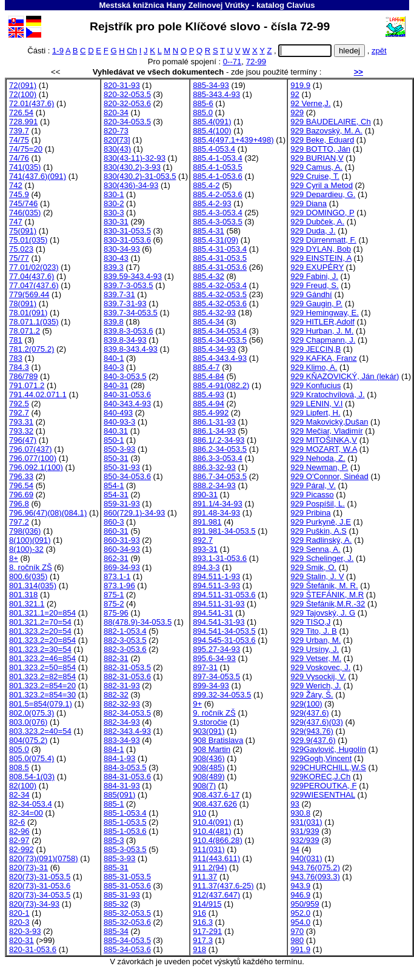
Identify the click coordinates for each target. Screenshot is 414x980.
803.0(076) (28, 722)
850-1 (114, 440)
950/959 (305, 904)
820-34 (116, 112)
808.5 (19, 767)
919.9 (300, 85)
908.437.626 (215, 804)
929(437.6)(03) (317, 722)
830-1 (114, 194)
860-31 (116, 531)
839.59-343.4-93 (133, 276)
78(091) (23, 304)
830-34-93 (122, 249)
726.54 (21, 112)
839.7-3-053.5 (129, 285)
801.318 (23, 595)
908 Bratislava (218, 740)
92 (295, 94)
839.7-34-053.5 (131, 313)
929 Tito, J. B (314, 631)
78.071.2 (25, 331)
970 (297, 931)
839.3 (114, 267)
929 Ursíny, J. (315, 649)
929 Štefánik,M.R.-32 (328, 604)
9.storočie (210, 722)
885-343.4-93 (216, 94)
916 (199, 913)
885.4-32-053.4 (220, 285)
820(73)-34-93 (34, 904)
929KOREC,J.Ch (320, 777)
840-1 (114, 358)
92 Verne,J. (310, 103)
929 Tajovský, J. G (323, 613)
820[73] (117, 140)
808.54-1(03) (32, 777)
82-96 (19, 831)
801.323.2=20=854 (42, 640)
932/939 (305, 840)
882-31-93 (122, 686)
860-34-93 (122, 549)
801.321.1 (27, 604)
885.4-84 (209, 376)
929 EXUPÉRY (317, 267)
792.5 (19, 404)
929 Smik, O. (313, 567)
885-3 (114, 840)
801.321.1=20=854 (42, 613)
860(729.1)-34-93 (134, 513)
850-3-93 (119, 449)
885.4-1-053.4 (218, 158)
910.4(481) (212, 831)
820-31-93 (122, 85)
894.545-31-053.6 (224, 640)
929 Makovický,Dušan (329, 422)
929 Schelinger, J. (322, 558)
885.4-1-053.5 (218, 167)
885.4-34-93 (214, 349)
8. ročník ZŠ (31, 567)
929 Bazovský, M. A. (326, 131)
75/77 (19, 258)
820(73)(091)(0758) (44, 858)
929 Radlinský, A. (321, 540)
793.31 (21, 422)
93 (295, 804)
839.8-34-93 (125, 340)
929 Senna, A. (315, 549)
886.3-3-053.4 (218, 458)
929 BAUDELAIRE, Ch (331, 122)
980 (297, 940)
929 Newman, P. (319, 467)
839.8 (114, 322)
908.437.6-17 (216, 795)
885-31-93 (122, 895)
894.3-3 (206, 567)
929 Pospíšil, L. (318, 504)
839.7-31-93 (125, 304)
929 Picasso (312, 495)
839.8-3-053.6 (129, 331)
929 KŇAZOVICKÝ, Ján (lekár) (345, 376)
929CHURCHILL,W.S (328, 767)
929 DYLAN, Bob (321, 249)
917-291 (207, 931)
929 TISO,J (310, 622)
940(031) (306, 858)
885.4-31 (209, 231)
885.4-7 (206, 367)
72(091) (23, 85)
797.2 (19, 522)
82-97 (19, 840)
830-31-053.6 (127, 240)
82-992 (22, 849)
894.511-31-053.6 (224, 595)
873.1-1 (117, 576)
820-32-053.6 (127, 103)
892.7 (203, 540)
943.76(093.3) (315, 877)
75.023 (21, 249)
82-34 (19, 795)
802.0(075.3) (32, 713)
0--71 (232, 62)
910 (199, 813)
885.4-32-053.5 (220, 294)
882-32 (116, 695)
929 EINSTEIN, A (321, 258)
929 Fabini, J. (314, 276)
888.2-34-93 (214, 485)
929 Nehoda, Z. (318, 458)
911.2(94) (210, 868)
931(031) (306, 822)
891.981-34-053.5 (224, 531)
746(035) (25, 213)
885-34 (116, 931)
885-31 (116, 868)
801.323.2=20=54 (40, 631)
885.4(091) (212, 122)
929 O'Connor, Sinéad (329, 476)
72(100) (23, 94)
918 (199, 949)
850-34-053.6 (127, 476)
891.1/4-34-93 (218, 504)
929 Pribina (310, 513)
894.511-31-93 (219, 604)
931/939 (305, 831)
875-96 (116, 613)
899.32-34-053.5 (222, 695)
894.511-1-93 (216, 576)
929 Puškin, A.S (319, 531)
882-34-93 (122, 722)
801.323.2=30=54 (40, 649)
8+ (14, 558)
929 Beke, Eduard (322, 140)
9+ (197, 704)
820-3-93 (25, 931)
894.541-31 (213, 613)
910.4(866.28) (218, 840)
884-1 (114, 749)
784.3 (19, 367)
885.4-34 (209, 322)
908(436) (209, 758)
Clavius (301, 5)
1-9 (58, 51)
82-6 (17, 822)
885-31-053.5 (127, 877)
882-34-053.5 (127, 713)
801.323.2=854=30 (42, 695)
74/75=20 (26, 149)
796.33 (21, 476)
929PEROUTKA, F (323, 786)
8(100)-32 (26, 549)
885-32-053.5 (127, 913)
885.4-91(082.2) (221, 385)
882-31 (116, 658)
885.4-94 (209, 404)
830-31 (116, 222)
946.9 (300, 895)
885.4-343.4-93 (220, 358)
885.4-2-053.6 (218, 194)
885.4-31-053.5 (220, 258)
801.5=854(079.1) (41, 704)
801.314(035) (33, 586)
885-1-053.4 (125, 813)
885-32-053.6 (127, 922)
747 (16, 222)
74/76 (19, 158)
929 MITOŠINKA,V (324, 440)
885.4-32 (209, 276)
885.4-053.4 (214, 149)
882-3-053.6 (125, 649)
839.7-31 (119, 294)
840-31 (116, 385)
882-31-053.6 (127, 676)
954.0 (300, 922)
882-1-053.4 (125, 631)
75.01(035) (28, 240)
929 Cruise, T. (315, 176)
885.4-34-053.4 (220, 331)
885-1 (114, 804)
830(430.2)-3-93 (132, 167)
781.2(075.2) (32, 349)
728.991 (23, 122)
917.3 (203, 940)
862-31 (116, 558)
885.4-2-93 (212, 203)
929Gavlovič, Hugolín (328, 749)
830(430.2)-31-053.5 (140, 176)
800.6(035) (28, 576)
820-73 (116, 131)
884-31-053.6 (127, 777)
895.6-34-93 (214, 658)
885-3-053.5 (125, 849)
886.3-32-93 (214, 467)
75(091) (23, 231)
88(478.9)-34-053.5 (138, 622)
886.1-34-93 (214, 431)
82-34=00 (26, 813)
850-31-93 (122, 467)
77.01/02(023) (34, 267)
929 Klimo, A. (314, 367)
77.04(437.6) (32, 276)
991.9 (300, 949)
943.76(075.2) (315, 868)
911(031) (209, 849)
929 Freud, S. (314, 285)
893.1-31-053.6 (220, 558)
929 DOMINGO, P (322, 213)
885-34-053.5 (127, 940)
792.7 (19, 413)
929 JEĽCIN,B (316, 349)
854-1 (114, 485)
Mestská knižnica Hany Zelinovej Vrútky (174, 5)
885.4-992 (211, 413)
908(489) (209, 777)
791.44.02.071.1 (38, 394)
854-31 (116, 495)
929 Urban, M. (316, 640)
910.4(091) (212, 822)
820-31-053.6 (33, 949)
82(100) (23, 786)
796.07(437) (31, 449)
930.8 (300, 813)
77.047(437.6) (34, 285)
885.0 (203, 112)
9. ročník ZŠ (214, 713)
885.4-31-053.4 (220, 249)
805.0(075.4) (32, 758)
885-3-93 (119, 858)
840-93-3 (119, 422)
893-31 (205, 549)
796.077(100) (33, 458)
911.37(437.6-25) (223, 886)
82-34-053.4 (31, 804)
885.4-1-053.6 (218, 176)
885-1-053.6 (125, 831)
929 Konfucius (316, 385)
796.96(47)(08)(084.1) (48, 513)
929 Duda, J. (313, 231)
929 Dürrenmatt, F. (323, 240)
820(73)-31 (28, 868)
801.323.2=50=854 (42, 667)
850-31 (116, 458)
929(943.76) (312, 731)
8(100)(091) (30, 540)
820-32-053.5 (127, 94)
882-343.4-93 (127, 731)
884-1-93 (119, 758)
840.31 (116, 431)
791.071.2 (27, 385)
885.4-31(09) (215, 240)
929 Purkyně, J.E (321, 522)
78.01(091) (28, 313)
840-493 (118, 413)
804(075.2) (28, 740)
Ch (132, 51)
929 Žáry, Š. (312, 695)
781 (16, 340)
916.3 (203, 922)
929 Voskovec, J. (320, 667)
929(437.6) (309, 713)
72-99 (256, 62)
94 (295, 849)
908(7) (204, 786)
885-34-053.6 (127, 949)
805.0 (19, 749)
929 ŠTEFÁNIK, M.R (327, 595)
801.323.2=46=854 (42, 658)
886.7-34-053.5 (220, 476)
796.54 (21, 485)
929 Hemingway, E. (325, 313)
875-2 (114, 604)
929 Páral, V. (313, 485)
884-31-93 (122, 786)
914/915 (207, 904)
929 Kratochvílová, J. (327, 394)
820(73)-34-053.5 (40, 895)
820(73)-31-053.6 (40, 886)
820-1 (19, 913)
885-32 (116, 904)
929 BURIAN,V (317, 158)
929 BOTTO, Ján (320, 149)
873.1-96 (119, 586)
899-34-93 (211, 686)
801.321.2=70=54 (40, 622)
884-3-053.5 (125, 767)
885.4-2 (206, 185)
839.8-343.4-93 (131, 349)
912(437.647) (216, 895)
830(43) (117, 149)
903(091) (209, 731)
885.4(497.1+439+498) (233, 140)
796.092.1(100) (36, 467)
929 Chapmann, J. (323, 340)
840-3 (114, 367)
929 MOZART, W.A (324, 449)
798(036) (25, 531)
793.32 (21, 431)
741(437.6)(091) (38, 176)
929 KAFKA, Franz (323, 358)
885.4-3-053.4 (218, 213)
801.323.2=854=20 (42, 686)
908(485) (209, 767)
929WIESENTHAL (323, 795)
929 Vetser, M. (316, 658)
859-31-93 (122, 504)
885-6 (203, 103)
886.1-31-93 (214, 422)
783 (16, 358)
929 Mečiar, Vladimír (327, 431)
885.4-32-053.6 (220, 304)
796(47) (23, 440)
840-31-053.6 (127, 394)
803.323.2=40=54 (40, 731)
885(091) (119, 795)
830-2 (114, 203)
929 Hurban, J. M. (322, 331)
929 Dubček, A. (317, 222)
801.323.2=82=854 (42, 676)
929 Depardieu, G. (323, 194)
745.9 (19, 194)
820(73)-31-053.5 (40, 877)
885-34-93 (211, 85)
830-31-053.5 (127, 231)
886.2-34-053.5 (220, 449)
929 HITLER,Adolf (322, 322)
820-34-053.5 (127, 122)
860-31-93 (122, 540)
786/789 (23, 376)
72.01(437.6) (32, 103)
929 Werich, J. (316, 686)
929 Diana (309, 203)
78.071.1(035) (34, 322)
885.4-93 (209, 394)
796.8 (19, 504)
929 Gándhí (311, 294)
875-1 (114, 595)
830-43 (116, 258)
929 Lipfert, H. (315, 413)
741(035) (25, 167)
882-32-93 (122, 704)
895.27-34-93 (216, 649)
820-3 (19, 922)
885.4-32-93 (214, 313)
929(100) (306, 704)
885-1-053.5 (125, 822)
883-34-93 (122, 740)
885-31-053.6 (127, 886)
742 (16, 185)
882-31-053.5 (127, 667)
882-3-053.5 (125, 640)
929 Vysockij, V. (318, 676)
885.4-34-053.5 (220, 340)
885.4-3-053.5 (218, 222)
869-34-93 (122, 567)
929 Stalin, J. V (317, 576)
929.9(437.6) (313, 740)
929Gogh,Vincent (321, 758)
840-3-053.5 (125, 376)
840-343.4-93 (127, 404)
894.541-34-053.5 (224, 631)
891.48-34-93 (216, 513)
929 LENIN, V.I (316, 404)
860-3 (114, 522)
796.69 (21, 495)
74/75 (19, 140)
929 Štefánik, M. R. (324, 586)
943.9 (300, 886)
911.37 (205, 877)
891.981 (207, 522)
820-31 (22, 940)
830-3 (114, 213)
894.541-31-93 (219, 622)
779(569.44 (29, 294)
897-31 (205, 667)
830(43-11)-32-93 (135, 158)
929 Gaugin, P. (316, 304)
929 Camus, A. (316, 167)
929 (297, 112)
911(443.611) (216, 858)
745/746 (23, 203)
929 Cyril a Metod (322, 185)
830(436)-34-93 (131, 185)
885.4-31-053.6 (220, 267)
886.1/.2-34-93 (219, 440)
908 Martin (212, 749)
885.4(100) (212, 131)
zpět (379, 51)
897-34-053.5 (216, 676)
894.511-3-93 (216, 586)
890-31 (205, 495)
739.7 (19, 131)
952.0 (300, 913)
